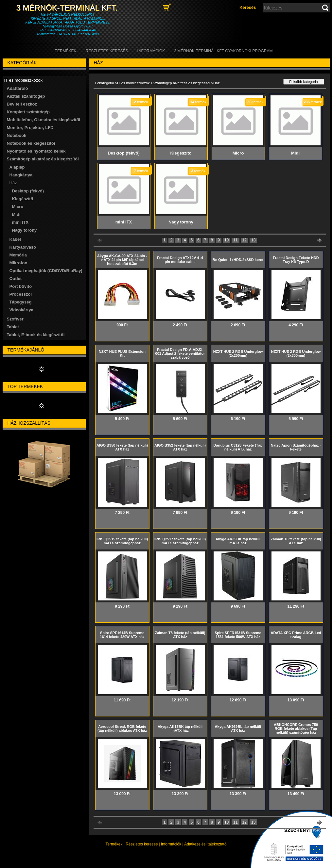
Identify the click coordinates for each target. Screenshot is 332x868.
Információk (171, 844)
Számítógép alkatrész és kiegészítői (181, 83)
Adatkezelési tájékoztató (205, 844)
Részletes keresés (142, 844)
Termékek (114, 844)
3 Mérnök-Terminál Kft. (68, 8)
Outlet (16, 278)
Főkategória (105, 83)
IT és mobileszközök (133, 83)
